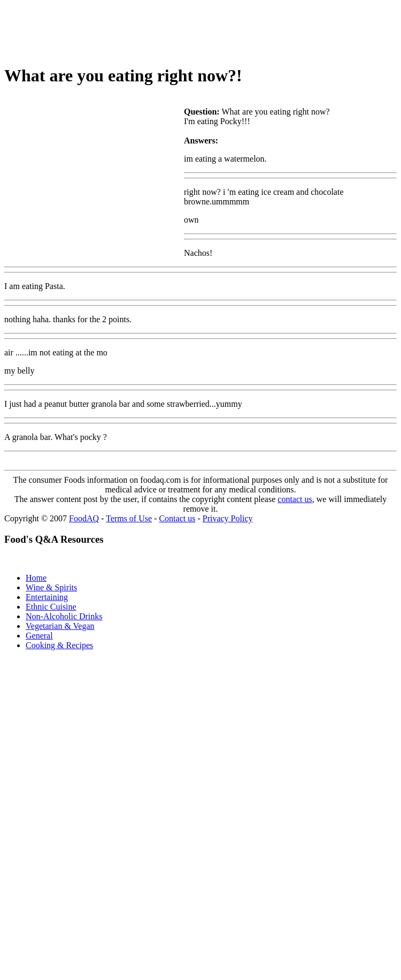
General (39, 636)
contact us (295, 499)
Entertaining (47, 597)
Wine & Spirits (51, 587)
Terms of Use (129, 518)
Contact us (177, 518)
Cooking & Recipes (59, 645)
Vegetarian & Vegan (60, 626)
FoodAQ (84, 518)
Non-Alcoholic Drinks (64, 616)
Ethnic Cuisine (51, 607)
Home (36, 578)
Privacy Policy (228, 518)
